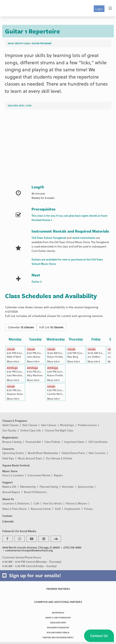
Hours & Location (13, 475)
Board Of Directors (35, 492)
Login (99, 9)
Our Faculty (9, 430)
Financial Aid (33, 442)
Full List (51, 327)
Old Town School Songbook (49, 238)
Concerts (8, 449)
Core (29, 106)
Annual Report (11, 492)
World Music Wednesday (43, 453)
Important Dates (74, 442)
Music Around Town (30, 458)
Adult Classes (10, 425)
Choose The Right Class (59, 430)
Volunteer (68, 487)
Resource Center (41, 509)
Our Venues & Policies (59, 458)
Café (36, 503)
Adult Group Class (19, 43)
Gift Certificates (98, 442)
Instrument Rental (39, 475)
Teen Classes (49, 425)
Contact (7, 516)
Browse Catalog (12, 442)
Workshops (67, 425)
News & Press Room (15, 509)
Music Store (10, 471)
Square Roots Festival (16, 465)
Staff (58, 509)
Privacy (88, 509)
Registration (10, 437)
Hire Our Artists (52, 503)
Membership (28, 487)
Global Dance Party (73, 453)
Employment (72, 509)
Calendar (21, 327)
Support (8, 482)
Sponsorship (86, 487)
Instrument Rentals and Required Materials (70, 231)
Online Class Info (31, 430)
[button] (99, 636)
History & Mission (76, 503)
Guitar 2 (37, 281)
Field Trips (8, 458)
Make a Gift (9, 487)
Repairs (58, 475)
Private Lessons (87, 425)
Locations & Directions (16, 503)
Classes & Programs (15, 421)
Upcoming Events (13, 453)
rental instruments (84, 238)
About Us (8, 499)
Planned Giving (49, 487)
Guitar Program (42, 43)
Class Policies (52, 442)
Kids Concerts (97, 453)
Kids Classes (30, 425)
